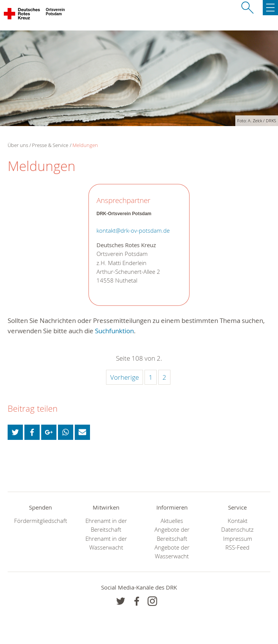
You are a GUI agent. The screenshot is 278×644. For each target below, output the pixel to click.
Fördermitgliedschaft (41, 521)
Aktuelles (172, 521)
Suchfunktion (114, 331)
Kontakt (238, 521)
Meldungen (85, 145)
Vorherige (125, 377)
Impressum (238, 539)
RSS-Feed (237, 547)
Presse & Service (50, 145)
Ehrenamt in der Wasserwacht (106, 543)
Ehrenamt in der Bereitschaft (106, 525)
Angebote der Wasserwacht (172, 552)
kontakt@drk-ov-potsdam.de (133, 231)
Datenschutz (237, 530)
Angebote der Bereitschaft (172, 534)
